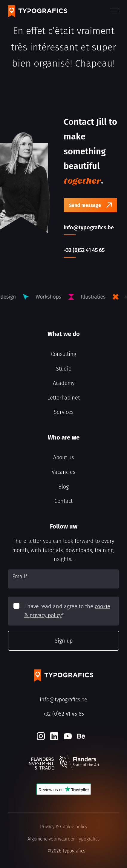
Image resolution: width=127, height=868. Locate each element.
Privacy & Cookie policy (64, 827)
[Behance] (81, 736)
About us (63, 457)
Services (64, 412)
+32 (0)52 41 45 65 (63, 714)
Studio (64, 369)
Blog (63, 487)
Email (20, 577)
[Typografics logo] (38, 11)
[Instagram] (41, 736)
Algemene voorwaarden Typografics (63, 839)
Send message (85, 205)
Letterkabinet (63, 398)
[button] (114, 11)
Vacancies (63, 472)
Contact (63, 501)
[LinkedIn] (54, 736)
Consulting (63, 354)
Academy (64, 383)
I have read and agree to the (67, 611)
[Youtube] (68, 736)
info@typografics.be (63, 700)
